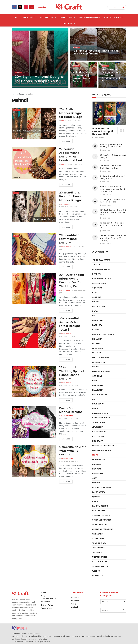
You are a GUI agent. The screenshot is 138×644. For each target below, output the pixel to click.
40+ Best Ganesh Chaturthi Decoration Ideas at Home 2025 (113, 212)
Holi (94, 399)
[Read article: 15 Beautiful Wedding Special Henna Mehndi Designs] (34, 381)
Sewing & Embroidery (103, 529)
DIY (15, 17)
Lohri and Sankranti (102, 450)
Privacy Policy (47, 605)
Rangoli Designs (100, 506)
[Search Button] (124, 7)
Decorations (98, 306)
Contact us (46, 602)
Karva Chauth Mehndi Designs (71, 410)
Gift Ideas (97, 376)
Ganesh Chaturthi (101, 371)
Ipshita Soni (66, 290)
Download (97, 320)
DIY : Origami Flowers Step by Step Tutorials (112, 201)
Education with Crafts (103, 334)
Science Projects (101, 525)
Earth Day (97, 325)
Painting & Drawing (89, 17)
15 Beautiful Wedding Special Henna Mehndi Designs (72, 373)
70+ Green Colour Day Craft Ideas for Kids (110, 167)
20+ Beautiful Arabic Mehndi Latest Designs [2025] (70, 324)
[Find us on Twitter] (20, 7)
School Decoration (102, 520)
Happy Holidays (100, 395)
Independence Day (101, 418)
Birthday (97, 274)
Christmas (97, 288)
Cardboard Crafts (102, 279)
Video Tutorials (100, 566)
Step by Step (98, 539)
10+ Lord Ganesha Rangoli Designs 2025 (112, 177)
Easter (96, 330)
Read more (67, 141)
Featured (97, 353)
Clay (95, 293)
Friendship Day (99, 362)
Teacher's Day (99, 543)
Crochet (96, 302)
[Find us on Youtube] (32, 7)
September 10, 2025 (67, 336)
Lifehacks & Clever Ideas (105, 446)
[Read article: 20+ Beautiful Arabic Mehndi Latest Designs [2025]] (34, 332)
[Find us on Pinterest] (26, 7)
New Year (97, 469)
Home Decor (98, 404)
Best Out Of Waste (113, 17)
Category (22, 94)
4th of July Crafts (101, 260)
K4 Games (75, 601)
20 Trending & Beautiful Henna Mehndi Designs (71, 196)
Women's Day (98, 576)
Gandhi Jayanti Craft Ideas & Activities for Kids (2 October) (113, 238)
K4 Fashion (75, 598)
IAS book (75, 607)
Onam (95, 478)
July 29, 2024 (79, 247)
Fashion (19, 74)
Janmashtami (98, 422)
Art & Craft (29, 17)
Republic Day (99, 511)
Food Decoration (101, 357)
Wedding (96, 571)
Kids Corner (98, 436)
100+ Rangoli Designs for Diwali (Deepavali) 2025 (111, 146)
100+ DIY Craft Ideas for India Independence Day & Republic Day (112, 189)
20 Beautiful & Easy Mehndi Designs (70, 239)
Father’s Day (98, 348)
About (44, 592)
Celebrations (47, 17)
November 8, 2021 (66, 207)
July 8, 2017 (72, 121)
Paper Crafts (66, 17)
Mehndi (31, 94)
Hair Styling (98, 385)
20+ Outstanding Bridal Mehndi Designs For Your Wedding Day (72, 280)
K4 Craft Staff (67, 204)
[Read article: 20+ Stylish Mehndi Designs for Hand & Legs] (34, 123)
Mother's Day (99, 460)
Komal (64, 121)
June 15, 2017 (73, 164)
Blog (43, 596)
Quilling (96, 497)
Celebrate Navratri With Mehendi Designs (73, 451)
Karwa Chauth (20, 409)
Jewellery (97, 427)
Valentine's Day (100, 562)
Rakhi (95, 501)
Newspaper (98, 473)
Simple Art (97, 534)
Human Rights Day (101, 413)
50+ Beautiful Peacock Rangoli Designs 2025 (103, 131)
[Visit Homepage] (69, 7)
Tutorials (68, 23)
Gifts (95, 381)
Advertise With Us (49, 599)
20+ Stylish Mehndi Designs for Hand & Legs (71, 113)
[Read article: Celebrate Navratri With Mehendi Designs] (34, 461)
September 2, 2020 (67, 385)
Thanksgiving (99, 548)
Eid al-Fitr (18, 149)
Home (14, 94)
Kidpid (74, 604)
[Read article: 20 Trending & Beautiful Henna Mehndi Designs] (34, 206)
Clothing (97, 297)
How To (96, 408)
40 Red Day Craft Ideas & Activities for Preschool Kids (112, 225)
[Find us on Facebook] (14, 7)
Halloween (98, 390)
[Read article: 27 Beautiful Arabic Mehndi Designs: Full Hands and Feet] (34, 163)
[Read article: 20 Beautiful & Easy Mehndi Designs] (34, 249)
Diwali (95, 311)
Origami (96, 483)
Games (95, 367)
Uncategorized (100, 557)
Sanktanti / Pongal (101, 515)
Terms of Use (47, 608)
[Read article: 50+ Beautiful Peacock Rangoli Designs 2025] (109, 113)
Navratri (97, 464)
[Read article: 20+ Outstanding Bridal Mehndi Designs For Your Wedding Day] (34, 289)
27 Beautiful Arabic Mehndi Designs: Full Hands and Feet (71, 155)
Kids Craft (97, 441)
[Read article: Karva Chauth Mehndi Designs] (34, 422)
